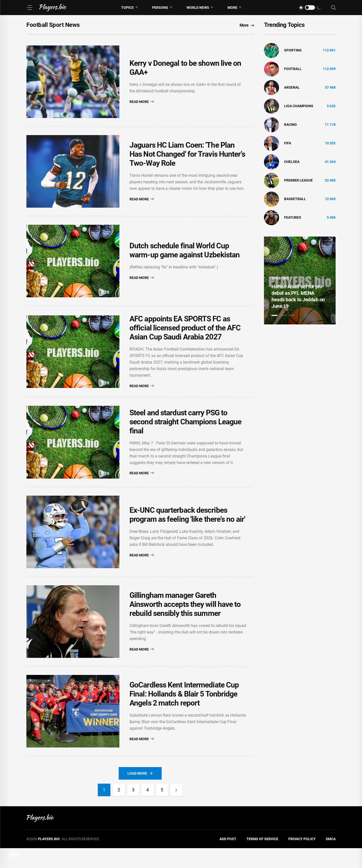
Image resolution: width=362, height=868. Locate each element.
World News (198, 8)
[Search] (333, 8)
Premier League (298, 180)
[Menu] (30, 8)
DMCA (331, 859)
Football (293, 69)
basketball (295, 199)
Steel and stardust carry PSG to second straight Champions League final (185, 432)
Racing (290, 125)
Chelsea (292, 162)
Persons (160, 8)
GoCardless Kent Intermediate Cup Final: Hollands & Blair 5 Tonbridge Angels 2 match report (184, 713)
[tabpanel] (300, 280)
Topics (127, 8)
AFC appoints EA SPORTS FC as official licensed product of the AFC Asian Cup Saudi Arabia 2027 (185, 337)
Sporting (293, 50)
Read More (142, 103)
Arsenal (292, 87)
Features (293, 217)
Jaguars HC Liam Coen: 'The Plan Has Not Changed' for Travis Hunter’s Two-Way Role (187, 158)
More (232, 8)
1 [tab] (275, 315)
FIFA (288, 143)
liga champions (299, 106)
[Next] (177, 810)
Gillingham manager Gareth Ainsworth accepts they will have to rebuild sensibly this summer (185, 620)
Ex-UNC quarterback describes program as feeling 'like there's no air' (187, 528)
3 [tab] (292, 315)
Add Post (228, 859)
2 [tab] (283, 315)
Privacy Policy (302, 859)
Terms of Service (262, 859)
